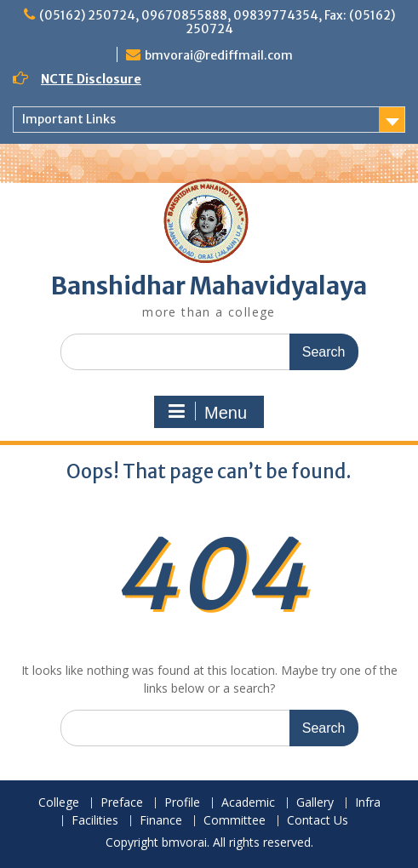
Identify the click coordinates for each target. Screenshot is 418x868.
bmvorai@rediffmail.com (219, 55)
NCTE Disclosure (91, 79)
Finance (161, 821)
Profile (182, 803)
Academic (248, 803)
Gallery (315, 803)
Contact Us (318, 821)
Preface (122, 803)
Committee (235, 821)
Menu (207, 412)
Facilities (95, 821)
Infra (368, 803)
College (59, 803)
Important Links (69, 119)
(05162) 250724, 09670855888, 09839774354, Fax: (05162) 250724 (217, 22)
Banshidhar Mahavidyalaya (209, 286)
